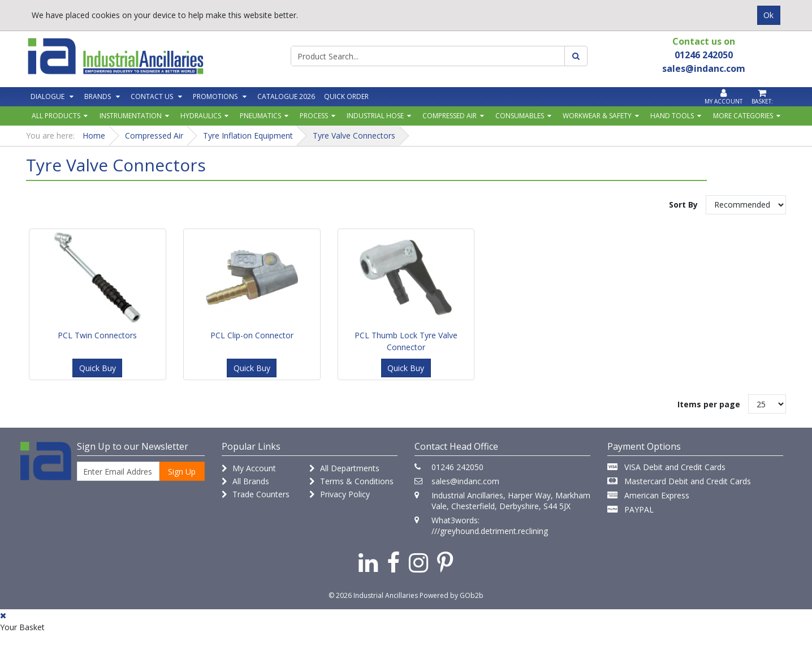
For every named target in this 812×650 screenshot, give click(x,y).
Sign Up (182, 472)
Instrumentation (131, 116)
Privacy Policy (340, 494)
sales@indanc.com (465, 481)
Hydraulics (201, 116)
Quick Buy (98, 368)
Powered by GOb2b (452, 595)
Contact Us (152, 96)
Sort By (683, 205)
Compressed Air (450, 116)
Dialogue (47, 96)
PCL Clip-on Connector (252, 335)
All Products (56, 116)
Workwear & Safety (597, 116)
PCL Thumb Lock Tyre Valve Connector (406, 341)
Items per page (709, 404)
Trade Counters (256, 494)
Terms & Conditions (351, 481)
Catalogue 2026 (286, 96)
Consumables (520, 116)
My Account (249, 468)
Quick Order (346, 96)
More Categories (743, 116)
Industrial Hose (375, 116)
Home (94, 135)
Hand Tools (672, 116)
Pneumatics (260, 116)
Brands (98, 96)
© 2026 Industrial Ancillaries (373, 595)
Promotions (215, 96)
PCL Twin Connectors (97, 335)
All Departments (344, 468)
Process (314, 116)
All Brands (245, 481)
